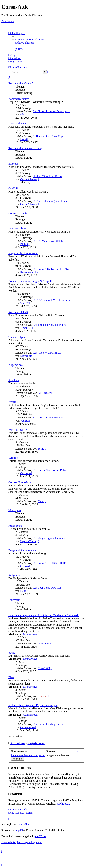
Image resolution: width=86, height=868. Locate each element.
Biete (11, 677)
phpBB (19, 830)
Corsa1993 (44, 668)
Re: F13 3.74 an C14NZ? (47, 353)
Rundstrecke (15, 526)
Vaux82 (25, 303)
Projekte (13, 402)
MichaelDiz (64, 804)
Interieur (13, 164)
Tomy (41, 449)
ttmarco (25, 566)
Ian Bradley (23, 824)
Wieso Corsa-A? (18, 430)
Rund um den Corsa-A (21, 83)
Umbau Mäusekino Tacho (47, 176)
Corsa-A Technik (18, 213)
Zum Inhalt (8, 21)
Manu (41, 501)
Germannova (30, 634)
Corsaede (25, 473)
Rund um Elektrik (18, 312)
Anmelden (18, 743)
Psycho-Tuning (29, 541)
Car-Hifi (13, 188)
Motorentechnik (17, 229)
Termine (13, 458)
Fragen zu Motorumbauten (23, 253)
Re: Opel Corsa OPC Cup (47, 588)
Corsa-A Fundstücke (20, 482)
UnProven (43, 644)
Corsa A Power (29, 179)
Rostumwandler (29, 272)
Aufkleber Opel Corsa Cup (48, 136)
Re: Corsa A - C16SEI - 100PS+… (52, 563)
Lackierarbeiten (17, 124)
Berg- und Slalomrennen (22, 550)
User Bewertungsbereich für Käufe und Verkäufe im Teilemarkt (44, 615)
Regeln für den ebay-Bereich (49, 724)
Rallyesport (15, 575)
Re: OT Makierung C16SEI (48, 241)
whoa (23, 114)
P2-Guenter (44, 393)
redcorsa (42, 696)
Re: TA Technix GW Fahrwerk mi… (53, 300)
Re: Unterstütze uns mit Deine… (51, 470)
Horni (23, 139)
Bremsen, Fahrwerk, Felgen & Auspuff (30, 281)
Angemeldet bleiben (60, 755)
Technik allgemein (19, 337)
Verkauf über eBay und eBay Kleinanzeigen (33, 705)
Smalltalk (14, 380)
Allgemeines (15, 365)
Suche (12, 653)
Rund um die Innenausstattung (25, 148)
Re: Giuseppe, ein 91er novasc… (51, 418)
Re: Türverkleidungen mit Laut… (52, 201)
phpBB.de (40, 836)
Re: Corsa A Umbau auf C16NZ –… (53, 269)
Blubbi (24, 244)
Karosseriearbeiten (19, 99)
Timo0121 (26, 328)
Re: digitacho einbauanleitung (50, 325)
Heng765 (25, 591)
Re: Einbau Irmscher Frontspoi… (51, 111)
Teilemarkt (14, 600)
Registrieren (36, 743)
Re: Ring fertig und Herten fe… (51, 538)
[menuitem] (30, 39)
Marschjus (26, 356)
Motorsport (15, 510)
